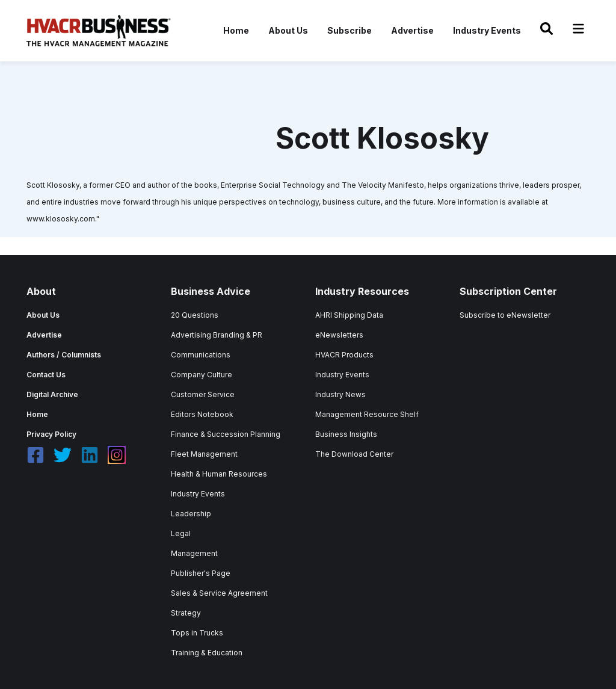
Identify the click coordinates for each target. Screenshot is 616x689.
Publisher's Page (201, 573)
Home (236, 30)
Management (194, 553)
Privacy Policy (51, 434)
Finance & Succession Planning (226, 434)
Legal (181, 533)
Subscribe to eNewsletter (505, 315)
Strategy (186, 613)
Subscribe (350, 30)
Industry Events (487, 30)
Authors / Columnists (64, 355)
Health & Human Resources (219, 474)
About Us (288, 30)
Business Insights (346, 434)
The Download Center (354, 454)
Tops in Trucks (197, 633)
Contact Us (46, 375)
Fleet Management (204, 454)
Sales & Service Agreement (219, 593)
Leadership (191, 514)
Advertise (412, 30)
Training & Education (207, 653)
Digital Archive (52, 394)
